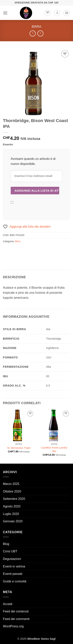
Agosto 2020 (12, 506)
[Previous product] (40, 33)
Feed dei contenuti (16, 611)
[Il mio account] (57, 13)
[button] (5, 13)
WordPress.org (13, 626)
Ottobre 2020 (12, 491)
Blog (6, 544)
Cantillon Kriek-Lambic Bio (54, 449)
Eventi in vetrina (14, 566)
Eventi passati (13, 574)
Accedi (8, 604)
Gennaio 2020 (13, 521)
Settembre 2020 (14, 499)
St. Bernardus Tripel (19, 448)
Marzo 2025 (11, 484)
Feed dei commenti (16, 619)
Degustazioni (12, 559)
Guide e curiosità (15, 581)
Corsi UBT (10, 551)
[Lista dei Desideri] (47, 13)
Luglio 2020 (11, 514)
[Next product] (33, 33)
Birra (36, 27)
